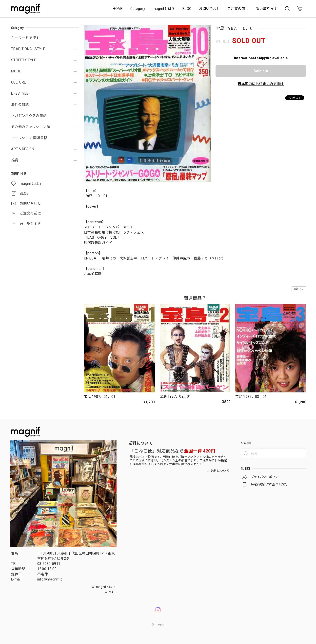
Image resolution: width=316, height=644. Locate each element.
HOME (118, 9)
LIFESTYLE (20, 93)
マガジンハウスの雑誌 (29, 116)
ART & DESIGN (23, 149)
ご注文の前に (238, 9)
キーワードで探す (25, 38)
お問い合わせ (209, 9)
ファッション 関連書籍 (29, 138)
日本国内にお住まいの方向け (261, 84)
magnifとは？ (164, 9)
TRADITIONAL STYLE (28, 49)
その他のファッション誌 (31, 127)
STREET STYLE (24, 60)
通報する (299, 289)
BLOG (187, 9)
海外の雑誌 (20, 105)
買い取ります (267, 9)
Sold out (261, 71)
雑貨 (15, 160)
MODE (16, 71)
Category (138, 9)
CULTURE (19, 82)
